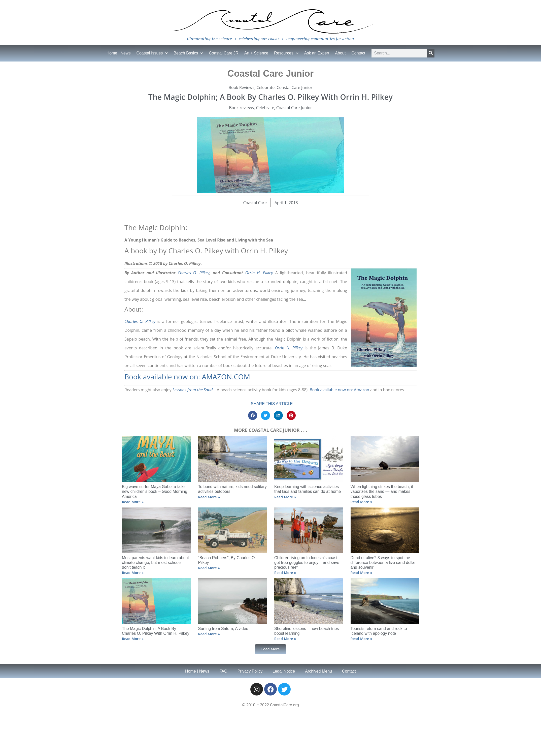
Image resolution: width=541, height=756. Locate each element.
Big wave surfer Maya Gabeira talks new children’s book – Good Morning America (155, 491)
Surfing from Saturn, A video (223, 629)
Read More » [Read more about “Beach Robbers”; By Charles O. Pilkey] (209, 568)
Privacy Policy (250, 671)
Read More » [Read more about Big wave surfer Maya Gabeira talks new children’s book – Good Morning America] (133, 502)
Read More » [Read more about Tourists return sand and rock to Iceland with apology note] (361, 639)
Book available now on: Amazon (339, 390)
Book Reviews (242, 87)
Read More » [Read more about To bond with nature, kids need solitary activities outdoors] (209, 497)
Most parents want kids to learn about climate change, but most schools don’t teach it (155, 563)
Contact (358, 53)
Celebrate (265, 87)
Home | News (119, 53)
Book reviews (241, 108)
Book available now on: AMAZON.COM (187, 377)
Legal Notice (284, 671)
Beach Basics (188, 53)
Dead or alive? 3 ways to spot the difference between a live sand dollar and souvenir (383, 563)
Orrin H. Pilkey (259, 273)
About (340, 53)
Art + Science (256, 53)
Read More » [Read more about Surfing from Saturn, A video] (209, 634)
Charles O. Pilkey (193, 273)
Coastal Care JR (224, 53)
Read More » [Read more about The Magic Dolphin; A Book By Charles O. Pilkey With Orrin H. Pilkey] (133, 639)
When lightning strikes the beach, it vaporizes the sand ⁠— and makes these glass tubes (382, 491)
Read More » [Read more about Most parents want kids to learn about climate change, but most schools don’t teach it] (133, 573)
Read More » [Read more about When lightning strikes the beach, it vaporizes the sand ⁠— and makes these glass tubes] (361, 502)
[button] (253, 415)
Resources (286, 53)
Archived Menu (318, 671)
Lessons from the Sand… (194, 390)
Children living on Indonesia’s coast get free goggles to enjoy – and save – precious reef (308, 563)
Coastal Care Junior (294, 87)
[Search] (431, 53)
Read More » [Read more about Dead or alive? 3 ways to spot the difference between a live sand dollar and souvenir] (361, 573)
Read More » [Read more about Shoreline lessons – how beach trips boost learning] (285, 639)
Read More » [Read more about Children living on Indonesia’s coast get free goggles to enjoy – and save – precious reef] (285, 573)
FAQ (223, 671)
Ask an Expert (317, 53)
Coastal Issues (152, 53)
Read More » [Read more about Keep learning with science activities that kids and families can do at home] (285, 497)
